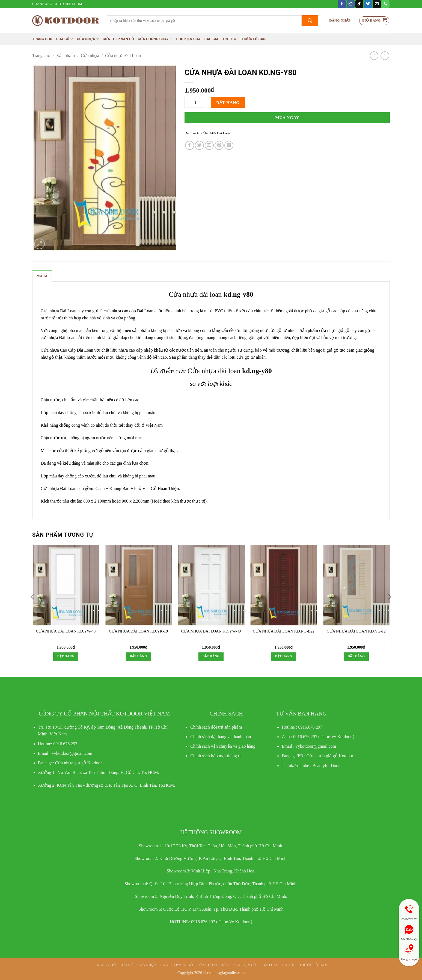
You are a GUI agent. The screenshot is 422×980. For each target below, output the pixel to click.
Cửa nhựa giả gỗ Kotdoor (330, 756)
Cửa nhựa (88, 39)
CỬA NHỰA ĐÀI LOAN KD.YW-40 (211, 631)
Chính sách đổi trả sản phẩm (216, 727)
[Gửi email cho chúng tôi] (377, 4)
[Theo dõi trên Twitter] (368, 4)
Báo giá (212, 39)
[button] (340, 21)
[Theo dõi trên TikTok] (359, 4)
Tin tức (229, 39)
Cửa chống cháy (155, 39)
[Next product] (374, 56)
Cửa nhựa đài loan (195, 294)
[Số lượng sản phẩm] (195, 102)
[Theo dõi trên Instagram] (351, 4)
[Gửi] (310, 21)
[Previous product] (385, 56)
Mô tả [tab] (42, 276)
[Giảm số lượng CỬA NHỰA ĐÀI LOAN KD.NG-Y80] (188, 102)
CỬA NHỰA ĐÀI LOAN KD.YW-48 (66, 631)
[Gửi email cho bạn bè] (209, 145)
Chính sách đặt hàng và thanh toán (221, 737)
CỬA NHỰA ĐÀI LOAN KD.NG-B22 (283, 631)
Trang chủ (42, 39)
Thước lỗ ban (253, 39)
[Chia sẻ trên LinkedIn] (229, 145)
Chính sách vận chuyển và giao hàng (223, 746)
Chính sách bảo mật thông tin (216, 756)
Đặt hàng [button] (66, 656)
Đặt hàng (228, 103)
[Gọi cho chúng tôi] (385, 4)
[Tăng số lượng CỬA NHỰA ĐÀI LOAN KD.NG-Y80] (203, 102)
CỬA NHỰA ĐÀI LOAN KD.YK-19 (138, 631)
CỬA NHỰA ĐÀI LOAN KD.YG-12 (356, 631)
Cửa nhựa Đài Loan (123, 56)
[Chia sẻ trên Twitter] (199, 145)
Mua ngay (287, 118)
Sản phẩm (66, 56)
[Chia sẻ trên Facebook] (190, 145)
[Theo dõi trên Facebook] (342, 4)
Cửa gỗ (65, 39)
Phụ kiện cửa (188, 39)
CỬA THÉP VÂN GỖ (118, 39)
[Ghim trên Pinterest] (219, 145)
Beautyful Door (326, 766)
